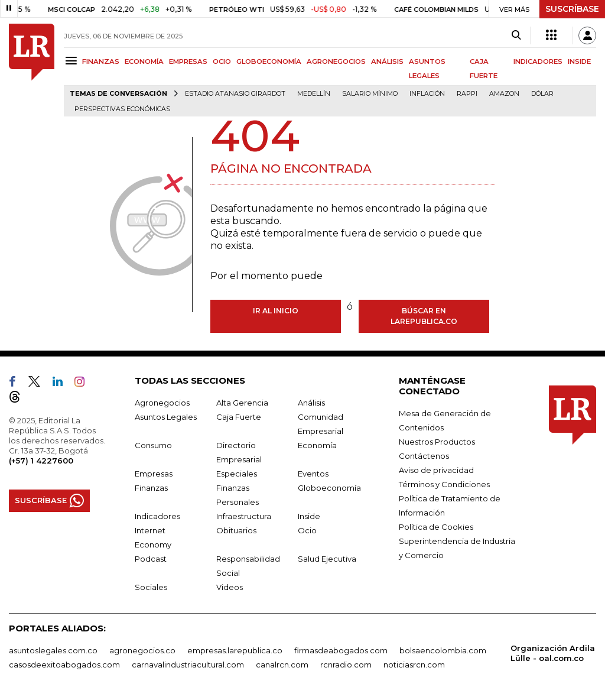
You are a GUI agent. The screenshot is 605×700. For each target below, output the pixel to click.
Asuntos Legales (166, 417)
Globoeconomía (329, 488)
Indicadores (157, 516)
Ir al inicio (276, 311)
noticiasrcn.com (414, 665)
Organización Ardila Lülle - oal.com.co (553, 653)
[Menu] (73, 61)
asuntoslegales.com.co (53, 650)
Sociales (151, 587)
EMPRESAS (188, 61)
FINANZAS (101, 61)
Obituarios (236, 530)
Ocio (307, 530)
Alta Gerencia (242, 403)
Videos (230, 587)
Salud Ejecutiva (327, 559)
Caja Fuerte (239, 417)
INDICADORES (538, 61)
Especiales (237, 474)
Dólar (542, 94)
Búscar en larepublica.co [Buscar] (424, 316)
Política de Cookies (436, 527)
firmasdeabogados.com (341, 650)
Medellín (314, 94)
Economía (317, 445)
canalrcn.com (282, 665)
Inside (309, 516)
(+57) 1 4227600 (41, 461)
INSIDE (579, 61)
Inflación (427, 94)
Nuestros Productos (437, 442)
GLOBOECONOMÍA (269, 61)
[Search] (516, 35)
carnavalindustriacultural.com (188, 665)
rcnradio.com (346, 665)
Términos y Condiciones (444, 484)
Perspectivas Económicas (122, 109)
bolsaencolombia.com (443, 650)
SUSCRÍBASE (572, 9)
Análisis (311, 403)
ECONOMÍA (144, 61)
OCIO (222, 61)
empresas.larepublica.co (235, 650)
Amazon (504, 94)
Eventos (313, 474)
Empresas (154, 474)
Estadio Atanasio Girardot (235, 94)
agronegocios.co (142, 650)
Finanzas (151, 488)
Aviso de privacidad (436, 470)
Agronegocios (162, 403)
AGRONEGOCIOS (336, 61)
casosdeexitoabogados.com (64, 665)
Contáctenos (424, 456)
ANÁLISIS (387, 61)
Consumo (153, 445)
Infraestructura (244, 516)
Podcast (151, 559)
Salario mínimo (370, 94)
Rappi (467, 94)
